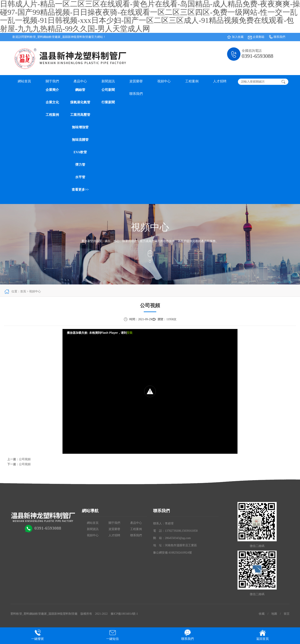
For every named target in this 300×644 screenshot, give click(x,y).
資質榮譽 (136, 81)
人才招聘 (220, 81)
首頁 (23, 291)
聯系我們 (279, 37)
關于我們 (52, 81)
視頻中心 (164, 81)
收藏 (262, 614)
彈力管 (80, 165)
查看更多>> (80, 190)
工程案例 (52, 115)
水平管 (80, 177)
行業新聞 (108, 102)
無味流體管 (80, 140)
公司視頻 (25, 459)
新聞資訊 (108, 81)
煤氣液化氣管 (80, 102)
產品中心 (80, 81)
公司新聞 (108, 90)
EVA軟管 (80, 152)
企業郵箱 (259, 37)
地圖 (274, 614)
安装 (130, 333)
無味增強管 (80, 127)
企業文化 (52, 102)
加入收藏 (238, 37)
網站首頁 (24, 81)
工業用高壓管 (80, 115)
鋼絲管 (80, 90)
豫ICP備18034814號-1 (124, 614)
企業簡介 (52, 90)
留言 (287, 614)
